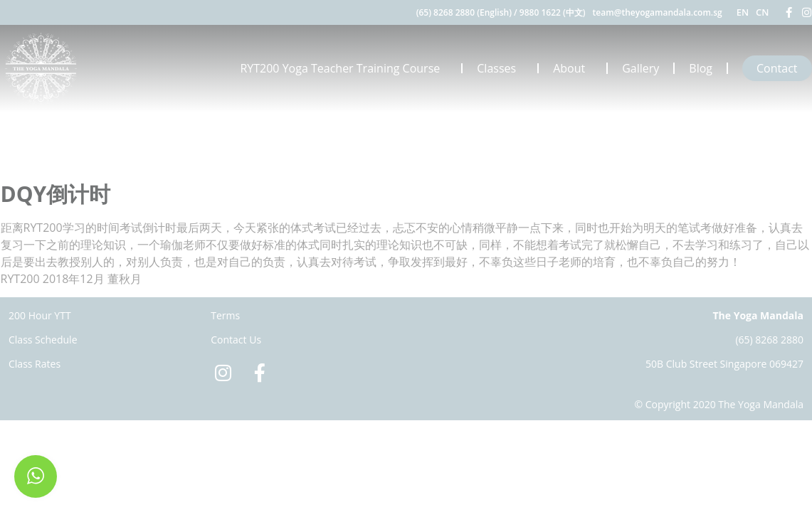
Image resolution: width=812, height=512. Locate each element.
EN (743, 12)
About (573, 68)
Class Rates (35, 364)
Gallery (640, 68)
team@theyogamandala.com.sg (658, 12)
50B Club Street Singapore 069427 (724, 364)
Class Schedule (43, 340)
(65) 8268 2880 (769, 340)
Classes (500, 68)
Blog (701, 68)
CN (762, 12)
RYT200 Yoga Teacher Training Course (343, 68)
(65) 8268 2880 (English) (464, 12)
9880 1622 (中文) (553, 12)
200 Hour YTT (40, 315)
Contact (777, 68)
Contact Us (236, 340)
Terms (225, 315)
